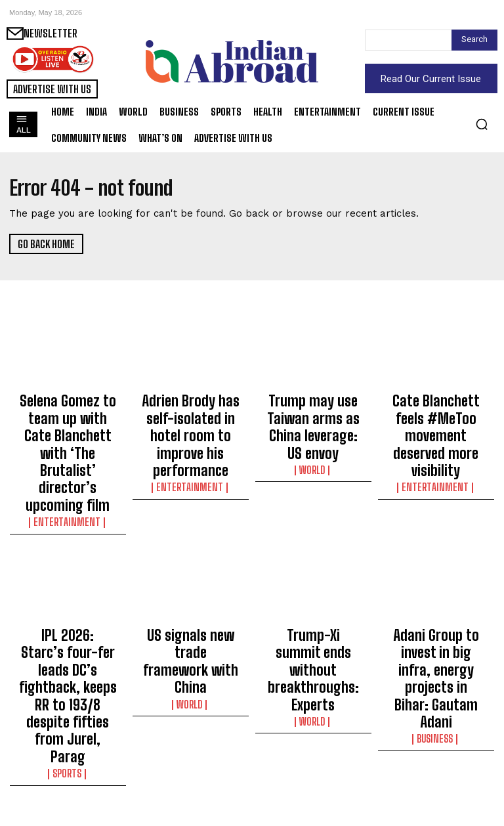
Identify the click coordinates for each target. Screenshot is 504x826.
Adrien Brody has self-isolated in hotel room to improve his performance (190, 416)
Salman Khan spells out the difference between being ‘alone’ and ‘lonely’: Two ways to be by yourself (436, 764)
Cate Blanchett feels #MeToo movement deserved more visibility (436, 416)
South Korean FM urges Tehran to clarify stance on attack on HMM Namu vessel (68, 758)
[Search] (474, 40)
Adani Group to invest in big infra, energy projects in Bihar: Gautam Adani (436, 588)
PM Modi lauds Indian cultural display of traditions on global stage (313, 758)
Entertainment (68, 460)
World (313, 436)
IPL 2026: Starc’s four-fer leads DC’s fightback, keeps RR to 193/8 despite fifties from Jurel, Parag (68, 594)
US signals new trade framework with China (190, 576)
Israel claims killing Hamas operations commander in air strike (190, 758)
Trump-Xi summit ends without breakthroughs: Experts (313, 588)
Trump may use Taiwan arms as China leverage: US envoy (313, 410)
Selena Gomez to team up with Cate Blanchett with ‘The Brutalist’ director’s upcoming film (68, 422)
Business (436, 619)
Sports (68, 631)
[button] (482, 124)
